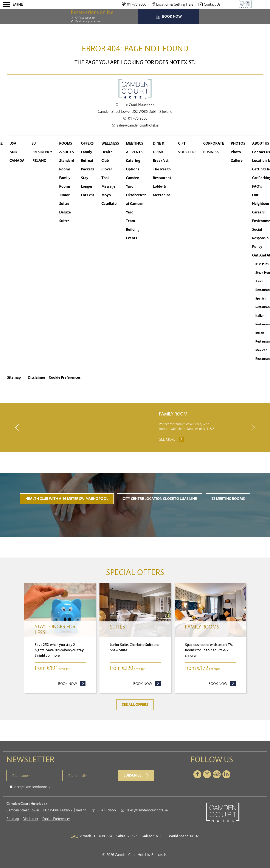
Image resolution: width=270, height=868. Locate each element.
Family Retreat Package (88, 161)
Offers (87, 143)
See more (172, 451)
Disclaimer (37, 378)
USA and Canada (17, 152)
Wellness (110, 143)
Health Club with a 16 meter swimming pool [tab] (67, 518)
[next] (253, 437)
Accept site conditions (31, 806)
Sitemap (14, 378)
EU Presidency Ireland (42, 152)
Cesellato (109, 204)
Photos (238, 143)
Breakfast (161, 161)
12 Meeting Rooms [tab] (228, 518)
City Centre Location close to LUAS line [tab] (160, 518)
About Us (261, 143)
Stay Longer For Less (88, 186)
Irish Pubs (262, 264)
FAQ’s (257, 186)
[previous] (17, 437)
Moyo (106, 195)
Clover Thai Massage (108, 178)
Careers (258, 212)
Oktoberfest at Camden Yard (136, 204)
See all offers (135, 724)
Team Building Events (133, 229)
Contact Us (261, 152)
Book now (72, 703)
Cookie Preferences (65, 378)
